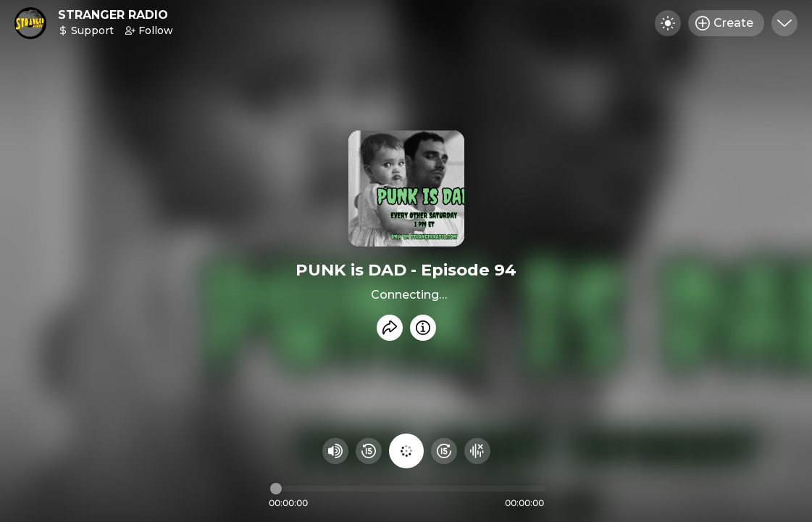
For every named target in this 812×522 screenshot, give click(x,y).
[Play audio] (406, 451)
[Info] (423, 328)
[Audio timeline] (408, 489)
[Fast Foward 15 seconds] (444, 451)
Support (86, 30)
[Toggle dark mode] (668, 23)
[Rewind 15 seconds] (369, 451)
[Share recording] (390, 328)
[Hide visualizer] (477, 451)
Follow (149, 30)
